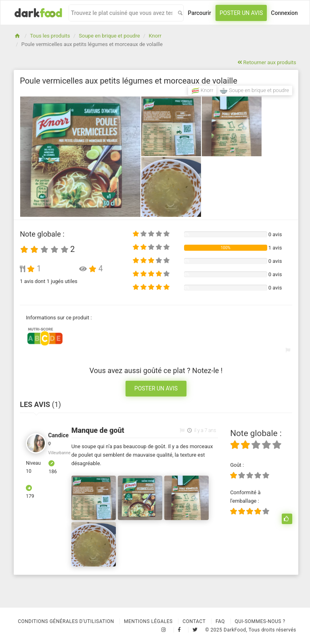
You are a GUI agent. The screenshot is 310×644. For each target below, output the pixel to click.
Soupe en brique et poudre (109, 36)
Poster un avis (241, 13)
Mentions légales (148, 621)
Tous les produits (50, 36)
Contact (194, 621)
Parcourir (199, 13)
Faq (220, 621)
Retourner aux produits (267, 62)
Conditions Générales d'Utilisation (66, 621)
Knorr (155, 36)
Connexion (284, 13)
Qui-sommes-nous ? (260, 621)
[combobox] (121, 13)
